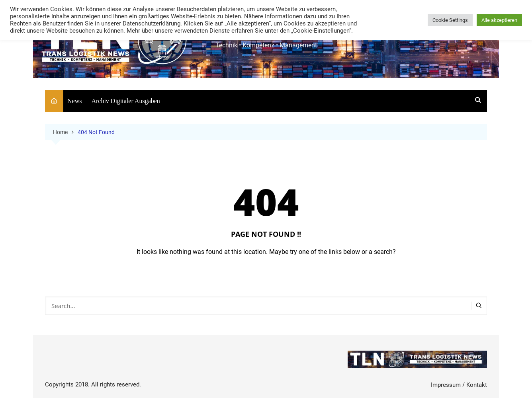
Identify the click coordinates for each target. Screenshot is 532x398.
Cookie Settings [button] (450, 20)
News (74, 101)
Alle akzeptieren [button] (499, 20)
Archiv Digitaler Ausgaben (125, 101)
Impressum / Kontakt (459, 385)
